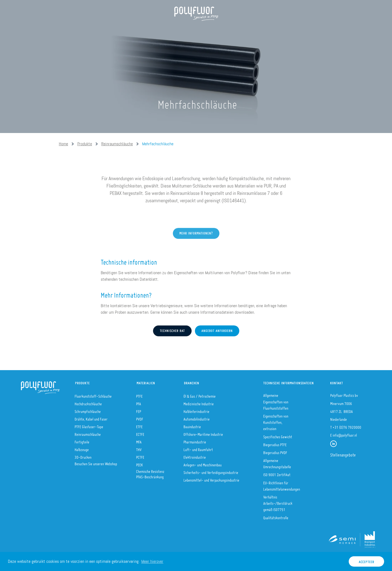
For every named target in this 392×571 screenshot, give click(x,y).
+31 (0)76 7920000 (347, 426)
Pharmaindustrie (195, 440)
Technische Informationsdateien (286, 382)
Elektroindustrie (195, 456)
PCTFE (140, 456)
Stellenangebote (343, 453)
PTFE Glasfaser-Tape (89, 425)
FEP (139, 410)
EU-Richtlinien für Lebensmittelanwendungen (282, 484)
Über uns (91, 30)
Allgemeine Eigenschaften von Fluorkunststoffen (276, 400)
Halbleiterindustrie (196, 410)
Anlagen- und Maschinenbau (203, 463)
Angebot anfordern (217, 330)
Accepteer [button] (367, 561)
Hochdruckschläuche (88, 402)
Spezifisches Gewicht (278, 435)
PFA (139, 402)
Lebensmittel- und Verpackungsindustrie (211, 479)
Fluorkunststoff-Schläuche (93, 395)
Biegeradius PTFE (275, 443)
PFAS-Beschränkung (150, 475)
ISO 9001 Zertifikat (277, 473)
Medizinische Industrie (199, 402)
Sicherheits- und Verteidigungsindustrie (211, 471)
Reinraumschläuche (117, 144)
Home (66, 30)
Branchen (192, 382)
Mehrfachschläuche (158, 144)
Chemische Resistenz (150, 470)
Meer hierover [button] (152, 561)
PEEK (140, 463)
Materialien (146, 382)
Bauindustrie (192, 425)
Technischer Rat (172, 330)
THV (139, 448)
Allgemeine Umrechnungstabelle (277, 462)
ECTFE (140, 433)
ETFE (139, 425)
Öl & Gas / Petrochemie (200, 395)
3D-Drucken (83, 456)
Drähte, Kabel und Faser (91, 418)
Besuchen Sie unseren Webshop (96, 462)
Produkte (121, 30)
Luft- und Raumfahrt (198, 448)
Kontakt (337, 382)
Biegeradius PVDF (275, 451)
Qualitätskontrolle (276, 516)
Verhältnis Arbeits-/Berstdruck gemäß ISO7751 (278, 502)
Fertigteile (82, 440)
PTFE (139, 395)
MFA (139, 440)
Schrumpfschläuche (88, 410)
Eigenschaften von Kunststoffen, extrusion (276, 421)
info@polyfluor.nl (345, 434)
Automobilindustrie (197, 418)
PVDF (140, 418)
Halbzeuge (82, 448)
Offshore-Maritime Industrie (203, 433)
